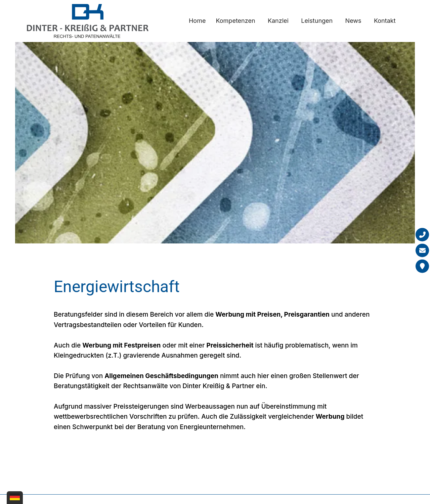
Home (197, 21)
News (353, 21)
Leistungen (317, 21)
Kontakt (385, 21)
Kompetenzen (235, 21)
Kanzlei (278, 21)
